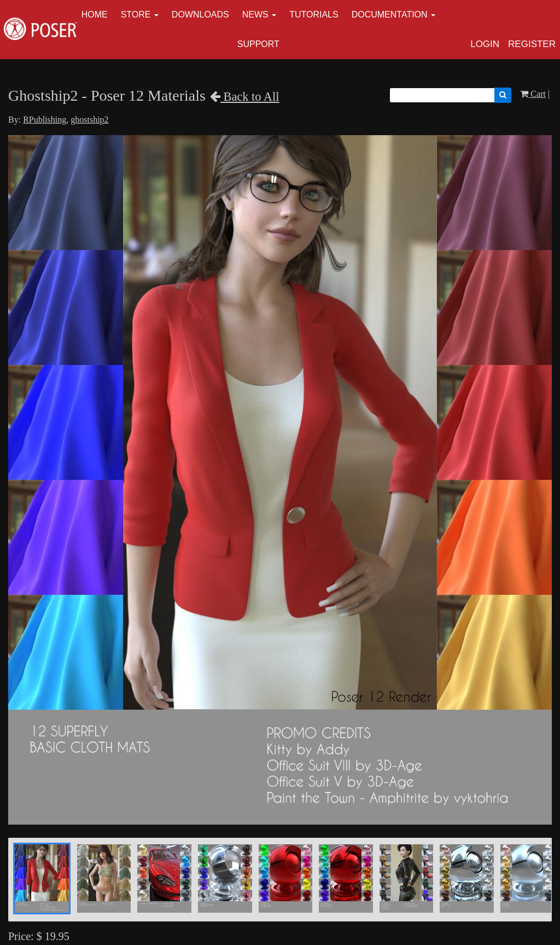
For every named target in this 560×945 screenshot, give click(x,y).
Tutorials (314, 15)
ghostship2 (89, 120)
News (255, 15)
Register (532, 44)
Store (136, 15)
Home (95, 15)
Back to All (245, 97)
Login (485, 44)
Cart (533, 94)
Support (258, 44)
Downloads (200, 15)
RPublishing (45, 120)
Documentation (390, 15)
